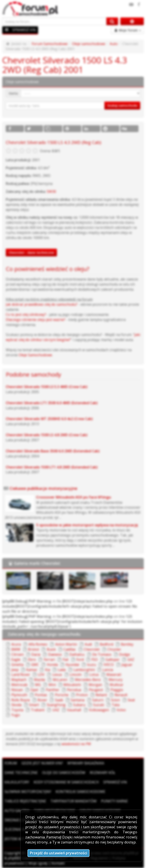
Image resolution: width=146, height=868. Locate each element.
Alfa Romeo (38, 644)
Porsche (62, 695)
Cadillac (70, 649)
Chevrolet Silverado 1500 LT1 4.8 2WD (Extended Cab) (52, 467)
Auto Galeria (17, 811)
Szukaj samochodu (122, 105)
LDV (41, 675)
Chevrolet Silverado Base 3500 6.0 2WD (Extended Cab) (53, 451)
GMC (35, 665)
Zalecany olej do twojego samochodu (44, 634)
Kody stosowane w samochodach (66, 782)
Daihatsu (77, 654)
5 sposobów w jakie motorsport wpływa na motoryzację (87, 525)
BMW (16, 649)
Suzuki (99, 705)
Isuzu (91, 665)
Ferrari (49, 660)
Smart (34, 705)
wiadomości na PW (76, 744)
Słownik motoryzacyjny (28, 792)
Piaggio (117, 690)
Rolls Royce (21, 700)
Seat (131, 700)
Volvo (121, 710)
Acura (16, 644)
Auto (114, 44)
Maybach (19, 680)
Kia (48, 670)
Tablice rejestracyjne (25, 801)
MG (38, 685)
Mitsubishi (72, 685)
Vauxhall (74, 710)
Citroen (18, 654)
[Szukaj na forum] (54, 21)
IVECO (109, 665)
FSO (94, 660)
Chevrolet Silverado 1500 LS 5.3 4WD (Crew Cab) (47, 387)
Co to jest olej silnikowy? (26, 315)
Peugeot (96, 690)
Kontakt (58, 863)
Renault (121, 695)
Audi (88, 644)
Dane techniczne (21, 773)
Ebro (32, 660)
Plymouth (19, 695)
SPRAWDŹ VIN (24, 30)
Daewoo (55, 654)
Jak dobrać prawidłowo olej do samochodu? (42, 304)
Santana (78, 700)
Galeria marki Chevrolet (37, 563)
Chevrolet (92, 649)
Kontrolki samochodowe (80, 792)
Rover (42, 700)
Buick (51, 649)
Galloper (113, 660)
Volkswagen (99, 710)
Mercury (116, 680)
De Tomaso (102, 654)
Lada (62, 670)
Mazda (39, 680)
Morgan (95, 685)
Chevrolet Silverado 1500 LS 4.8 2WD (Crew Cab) (47, 435)
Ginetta (17, 665)
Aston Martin (66, 644)
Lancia (108, 670)
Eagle (16, 660)
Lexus (57, 675)
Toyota (17, 710)
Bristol (33, 649)
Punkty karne (114, 801)
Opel (34, 690)
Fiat (65, 660)
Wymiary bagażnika (86, 763)
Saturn (98, 700)
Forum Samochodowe (50, 44)
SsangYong (56, 705)
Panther (53, 690)
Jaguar (127, 665)
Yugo (16, 715)
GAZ (131, 660)
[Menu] (7, 30)
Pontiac (41, 695)
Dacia (36, 654)
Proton (82, 695)
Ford (80, 660)
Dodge (125, 654)
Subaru (79, 705)
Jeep (15, 670)
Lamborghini (84, 670)
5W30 (51, 191)
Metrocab (19, 685)
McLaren (60, 680)
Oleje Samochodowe (35, 355)
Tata (116, 705)
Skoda (16, 705)
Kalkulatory (17, 782)
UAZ (56, 710)
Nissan (17, 690)
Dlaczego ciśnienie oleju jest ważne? (36, 320)
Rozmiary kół (102, 773)
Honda (52, 665)
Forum (11, 763)
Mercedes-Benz (88, 680)
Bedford (106, 644)
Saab (59, 700)
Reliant (101, 695)
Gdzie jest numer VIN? (42, 763)
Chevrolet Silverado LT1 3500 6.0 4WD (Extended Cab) (52, 403)
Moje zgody (38, 863)
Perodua (74, 690)
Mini (52, 685)
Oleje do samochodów (64, 773)
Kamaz (32, 670)
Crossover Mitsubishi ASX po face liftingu (74, 497)
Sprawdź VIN (115, 782)
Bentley (127, 644)
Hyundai (72, 665)
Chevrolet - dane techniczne (31, 252)
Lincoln (76, 675)
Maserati (114, 675)
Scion (115, 700)
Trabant (38, 710)
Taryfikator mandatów (74, 801)
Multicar (117, 685)
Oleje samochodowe (89, 44)
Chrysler (114, 649)
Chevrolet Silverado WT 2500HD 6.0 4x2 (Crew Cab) (49, 419)
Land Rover (21, 675)
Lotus (94, 675)
